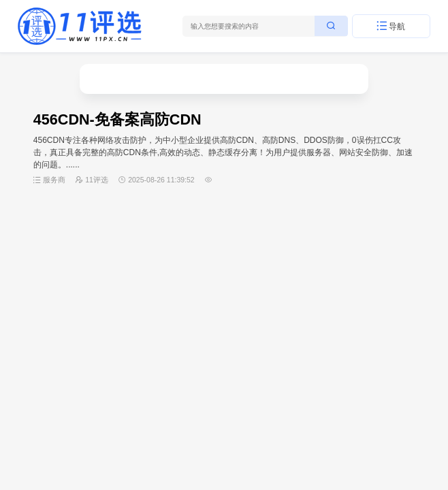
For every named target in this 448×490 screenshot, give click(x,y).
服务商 (54, 180)
